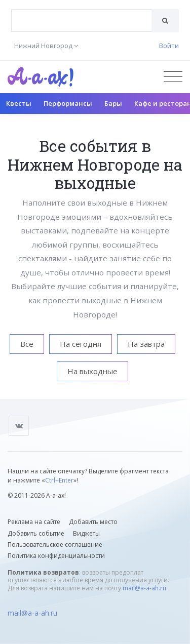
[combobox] (82, 21)
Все (27, 344)
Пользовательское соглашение (55, 545)
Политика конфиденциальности (56, 556)
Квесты (19, 103)
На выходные (92, 371)
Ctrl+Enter (59, 480)
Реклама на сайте (34, 522)
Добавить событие (36, 533)
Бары (113, 103)
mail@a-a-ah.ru (144, 588)
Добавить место (93, 522)
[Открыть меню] (173, 77)
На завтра (146, 344)
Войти (169, 46)
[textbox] (82, 13)
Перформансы (68, 103)
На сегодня (81, 344)
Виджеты (86, 533)
